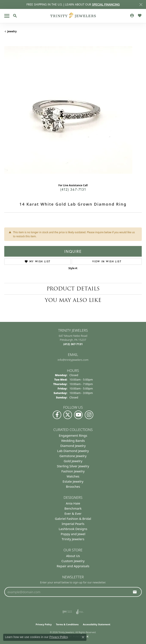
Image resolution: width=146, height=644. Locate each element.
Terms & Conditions (67, 624)
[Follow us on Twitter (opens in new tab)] (68, 415)
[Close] (141, 5)
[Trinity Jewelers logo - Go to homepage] (73, 16)
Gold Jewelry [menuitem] (73, 461)
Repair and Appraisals (73, 566)
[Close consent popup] (83, 637)
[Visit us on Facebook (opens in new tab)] (57, 415)
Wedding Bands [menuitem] (73, 441)
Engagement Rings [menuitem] (73, 435)
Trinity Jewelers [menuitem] (73, 539)
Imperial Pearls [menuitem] (73, 524)
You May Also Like (73, 300)
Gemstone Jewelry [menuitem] (73, 456)
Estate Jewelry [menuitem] (73, 481)
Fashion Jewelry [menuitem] (73, 471)
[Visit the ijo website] (67, 612)
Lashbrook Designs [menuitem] (73, 529)
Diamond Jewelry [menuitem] (73, 446)
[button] (15, 16)
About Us (73, 556)
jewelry (12, 31)
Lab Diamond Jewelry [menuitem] (73, 451)
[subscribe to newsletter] (135, 592)
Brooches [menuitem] (73, 486)
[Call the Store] (73, 344)
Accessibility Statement (97, 624)
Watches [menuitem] (73, 476)
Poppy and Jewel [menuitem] (73, 534)
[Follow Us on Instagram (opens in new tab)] (89, 415)
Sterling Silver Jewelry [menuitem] (73, 466)
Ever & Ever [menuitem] (73, 513)
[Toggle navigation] (7, 16)
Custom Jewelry (73, 561)
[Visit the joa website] (80, 612)
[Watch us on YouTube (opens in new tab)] (78, 415)
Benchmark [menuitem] (73, 508)
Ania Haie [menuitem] (73, 503)
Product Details (73, 289)
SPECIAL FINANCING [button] (106, 4)
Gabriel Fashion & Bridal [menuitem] (73, 519)
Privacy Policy (44, 624)
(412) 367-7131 (73, 189)
